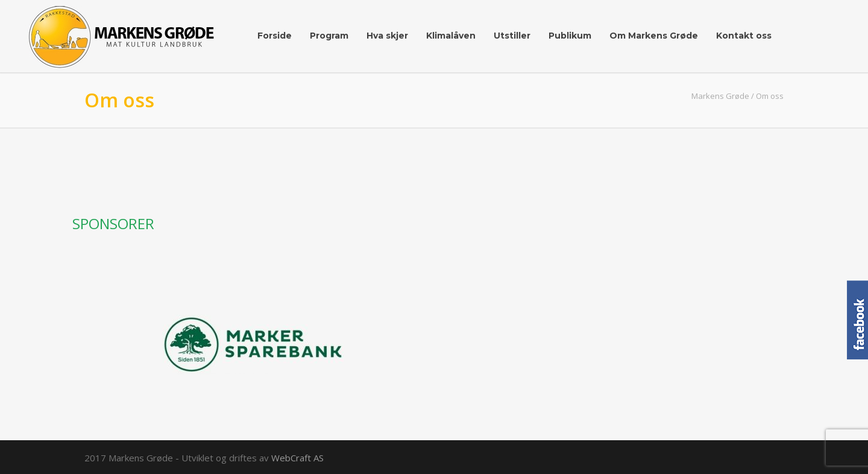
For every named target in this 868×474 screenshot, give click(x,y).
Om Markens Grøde (654, 36)
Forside (275, 36)
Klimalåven (451, 36)
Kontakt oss (744, 36)
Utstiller (512, 36)
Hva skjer (387, 36)
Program (329, 36)
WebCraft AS (297, 458)
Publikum (570, 36)
